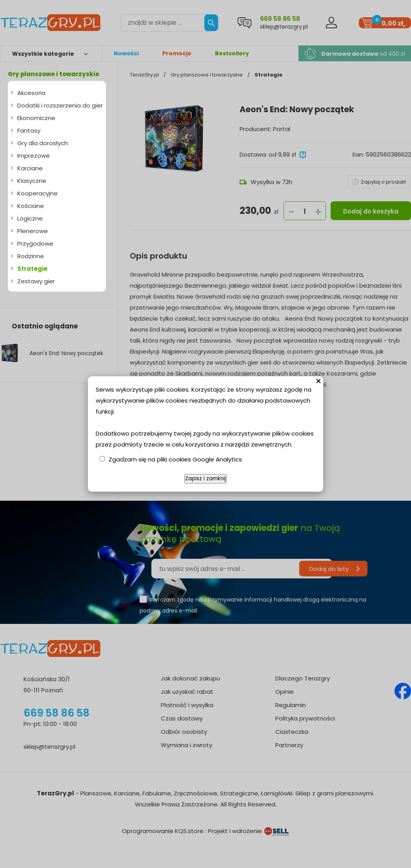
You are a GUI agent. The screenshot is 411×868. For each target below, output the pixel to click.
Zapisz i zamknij (205, 479)
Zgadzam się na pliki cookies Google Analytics (175, 459)
